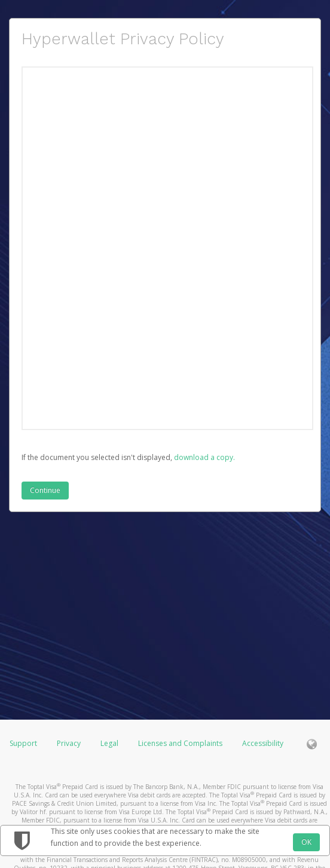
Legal (109, 743)
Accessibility (263, 743)
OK (306, 842)
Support (23, 743)
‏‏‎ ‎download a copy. (204, 457)
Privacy (69, 743)
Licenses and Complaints (181, 743)
